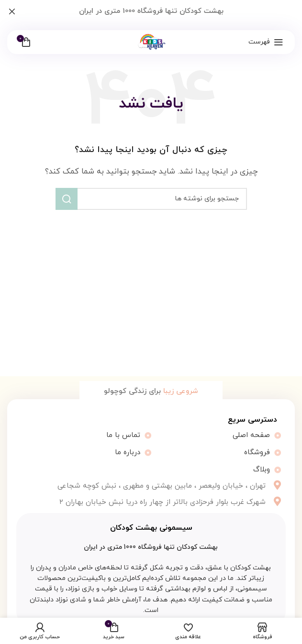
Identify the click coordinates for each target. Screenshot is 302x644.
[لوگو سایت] (151, 41)
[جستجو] (151, 199)
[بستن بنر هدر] (12, 11)
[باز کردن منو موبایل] (266, 42)
